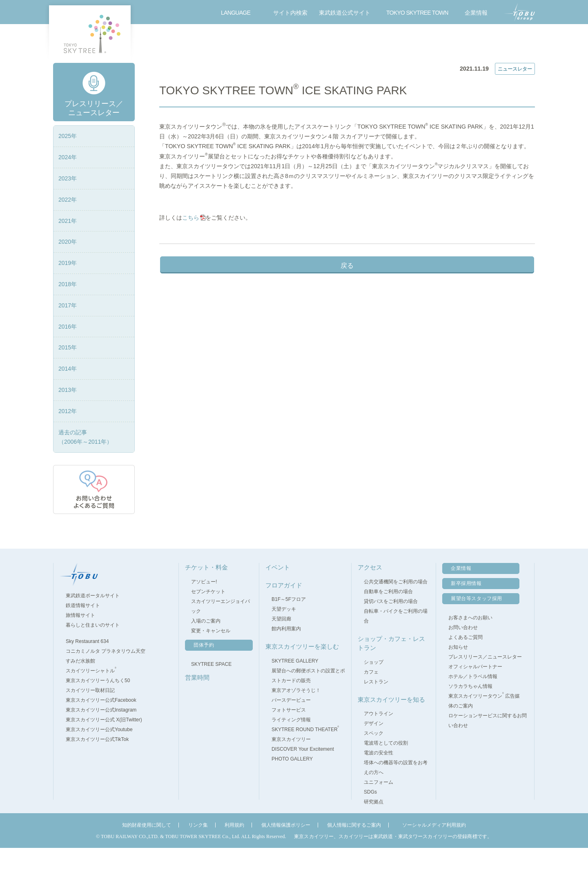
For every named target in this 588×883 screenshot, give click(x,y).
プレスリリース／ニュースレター (216, 70)
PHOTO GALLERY (292, 794)
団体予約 (204, 680)
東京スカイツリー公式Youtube (103, 765)
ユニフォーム (379, 818)
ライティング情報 (291, 755)
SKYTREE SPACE (211, 699)
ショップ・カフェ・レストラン (358, 43)
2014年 (68, 404)
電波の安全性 (379, 788)
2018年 (68, 320)
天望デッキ (284, 645)
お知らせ (458, 683)
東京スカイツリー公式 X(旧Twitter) (108, 755)
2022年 (68, 235)
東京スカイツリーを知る (391, 735)
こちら (195, 264)
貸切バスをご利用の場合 (391, 636)
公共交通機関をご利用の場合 (396, 617)
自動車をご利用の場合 (388, 627)
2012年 (68, 446)
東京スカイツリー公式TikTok (101, 775)
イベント (307, 43)
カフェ (371, 707)
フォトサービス (289, 745)
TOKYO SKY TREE (90, 34)
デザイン (374, 759)
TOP (164, 70)
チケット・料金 (156, 43)
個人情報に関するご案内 (354, 861)
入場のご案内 (206, 656)
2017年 (68, 340)
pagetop (567, 564)
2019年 (68, 298)
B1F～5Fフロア (289, 635)
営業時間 (206, 43)
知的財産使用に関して (147, 861)
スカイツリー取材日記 (90, 726)
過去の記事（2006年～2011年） (85, 472)
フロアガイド (257, 43)
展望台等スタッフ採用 (477, 634)
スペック (374, 769)
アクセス (459, 43)
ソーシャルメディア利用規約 (434, 861)
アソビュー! (204, 617)
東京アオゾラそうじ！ (296, 725)
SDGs (370, 827)
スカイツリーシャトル (95, 706)
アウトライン (379, 749)
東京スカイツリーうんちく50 (101, 716)
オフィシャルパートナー (475, 702)
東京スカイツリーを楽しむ (409, 43)
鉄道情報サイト (87, 641)
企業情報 (461, 604)
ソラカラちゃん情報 (470, 722)
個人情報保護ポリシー (286, 861)
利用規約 (234, 861)
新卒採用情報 (466, 619)
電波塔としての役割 (386, 778)
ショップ (374, 697)
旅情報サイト (84, 651)
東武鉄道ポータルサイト (96, 631)
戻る (347, 312)
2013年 (68, 425)
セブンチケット (208, 627)
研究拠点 (374, 837)
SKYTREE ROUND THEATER (305, 765)
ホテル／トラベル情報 (473, 712)
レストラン (376, 717)
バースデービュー (291, 735)
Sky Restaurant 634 (91, 677)
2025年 (68, 171)
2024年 (68, 193)
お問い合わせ (512, 43)
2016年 (68, 362)
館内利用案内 (286, 664)
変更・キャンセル (211, 666)
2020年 (68, 277)
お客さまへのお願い (470, 653)
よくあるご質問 (465, 673)
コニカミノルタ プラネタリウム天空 (109, 687)
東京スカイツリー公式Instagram (105, 745)
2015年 (68, 383)
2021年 (68, 256)
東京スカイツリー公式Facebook (105, 736)
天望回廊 (281, 654)
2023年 (68, 214)
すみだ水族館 (84, 696)
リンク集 (198, 861)
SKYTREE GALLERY (295, 696)
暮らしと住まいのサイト (96, 661)
